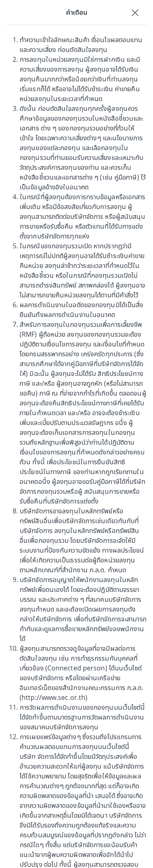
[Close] (135, 12)
